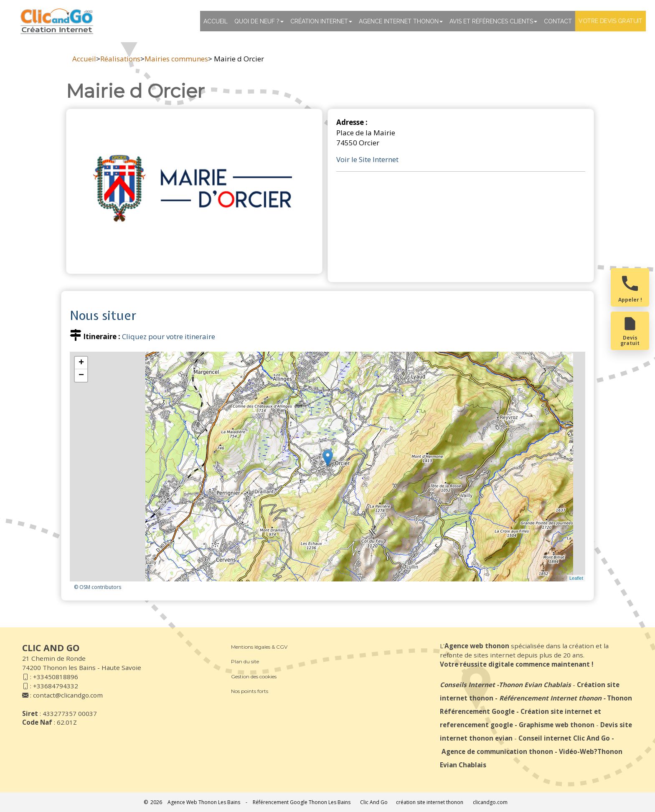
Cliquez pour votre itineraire (169, 336)
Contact (558, 21)
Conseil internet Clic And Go (564, 738)
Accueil (216, 21)
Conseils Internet (467, 685)
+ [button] (81, 363)
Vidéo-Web (576, 751)
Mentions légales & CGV (259, 647)
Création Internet (321, 21)
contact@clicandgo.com (68, 695)
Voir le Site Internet (367, 159)
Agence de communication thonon (497, 751)
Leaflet (576, 578)
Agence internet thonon (401, 21)
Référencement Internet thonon (550, 698)
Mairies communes (176, 59)
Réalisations (120, 59)
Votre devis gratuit (611, 21)
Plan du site (245, 661)
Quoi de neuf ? (259, 21)
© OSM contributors (98, 587)
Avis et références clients (493, 21)
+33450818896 (56, 677)
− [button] (81, 376)
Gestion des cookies (254, 676)
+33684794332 (56, 686)
